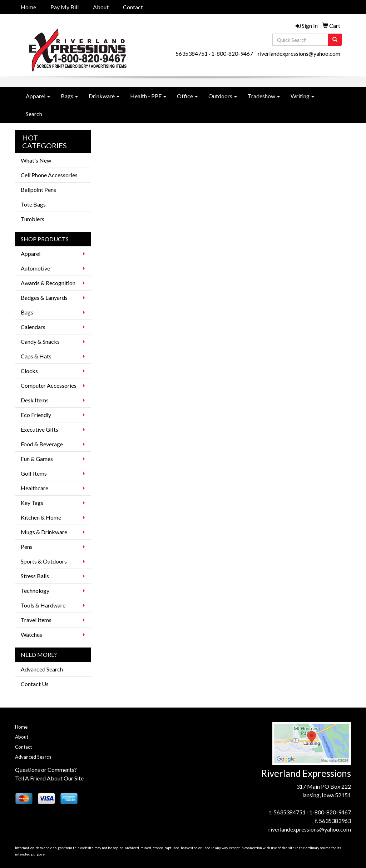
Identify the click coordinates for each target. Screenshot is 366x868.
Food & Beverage (42, 444)
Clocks (29, 371)
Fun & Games (37, 459)
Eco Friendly (36, 415)
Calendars (33, 327)
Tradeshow (264, 96)
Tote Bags (33, 204)
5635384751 (192, 53)
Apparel (38, 96)
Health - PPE (148, 96)
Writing (302, 96)
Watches (31, 634)
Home (28, 7)
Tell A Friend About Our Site (49, 778)
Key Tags (32, 503)
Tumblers (33, 219)
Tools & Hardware (43, 605)
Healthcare (34, 488)
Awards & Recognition (48, 283)
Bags (69, 96)
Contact (133, 7)
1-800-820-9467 (232, 53)
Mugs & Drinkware (44, 532)
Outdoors (223, 96)
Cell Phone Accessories (49, 175)
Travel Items (36, 620)
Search (34, 114)
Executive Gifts (39, 429)
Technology (35, 591)
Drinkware (104, 96)
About (101, 7)
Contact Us (35, 684)
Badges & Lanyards (44, 297)
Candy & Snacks (40, 341)
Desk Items (35, 400)
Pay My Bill (65, 7)
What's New (36, 160)
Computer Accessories (49, 385)
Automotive (35, 268)
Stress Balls (35, 576)
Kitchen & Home (41, 517)
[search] (335, 40)
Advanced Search (42, 669)
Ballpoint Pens (38, 190)
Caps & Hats (36, 356)
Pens (27, 547)
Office (187, 96)
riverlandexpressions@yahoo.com (299, 53)
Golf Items (34, 473)
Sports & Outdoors (44, 561)
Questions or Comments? (46, 770)
